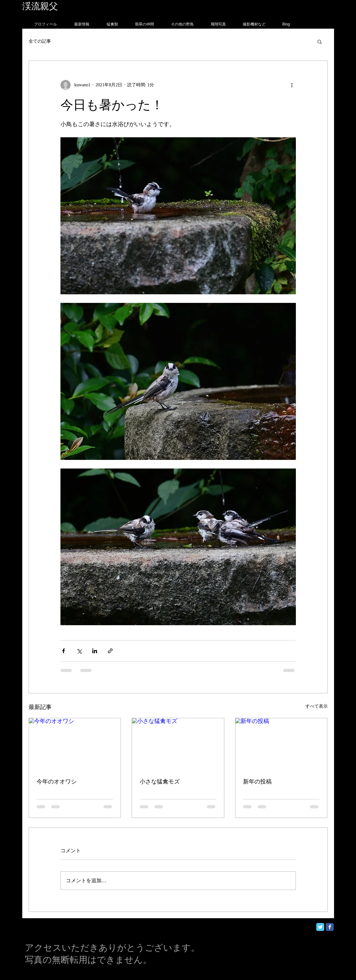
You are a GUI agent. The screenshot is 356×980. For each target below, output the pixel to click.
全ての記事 (40, 41)
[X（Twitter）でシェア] (79, 651)
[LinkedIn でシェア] (95, 651)
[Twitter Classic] (320, 927)
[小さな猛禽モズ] (178, 744)
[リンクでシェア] (110, 651)
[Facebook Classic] (330, 927)
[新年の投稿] (281, 744)
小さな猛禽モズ (160, 782)
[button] (320, 41)
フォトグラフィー (95, 6)
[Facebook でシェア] (63, 651)
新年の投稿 (257, 782)
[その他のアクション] (292, 85)
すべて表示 (317, 706)
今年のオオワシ (57, 782)
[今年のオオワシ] (75, 744)
